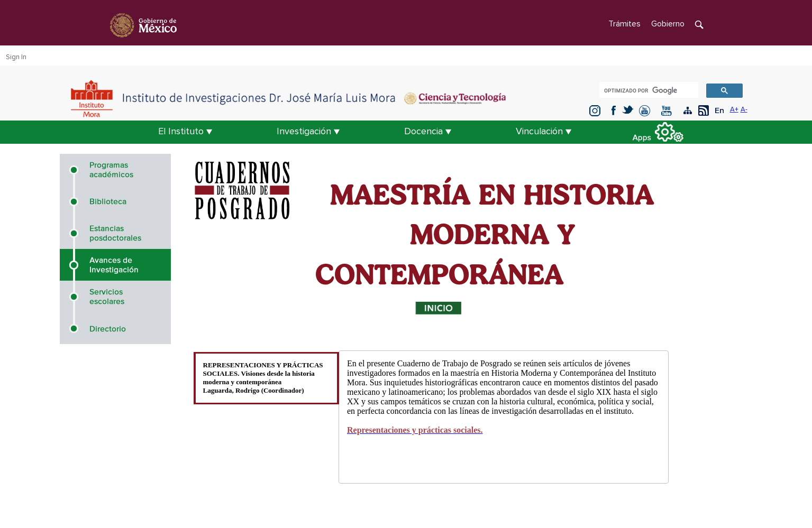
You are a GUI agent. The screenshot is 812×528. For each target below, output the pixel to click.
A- (744, 110)
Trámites (624, 24)
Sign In (16, 57)
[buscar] (648, 91)
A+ (734, 110)
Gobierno (668, 24)
